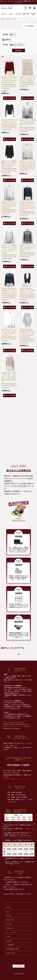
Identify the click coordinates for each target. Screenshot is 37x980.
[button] (25, 8)
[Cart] (30, 8)
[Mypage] (34, 8)
